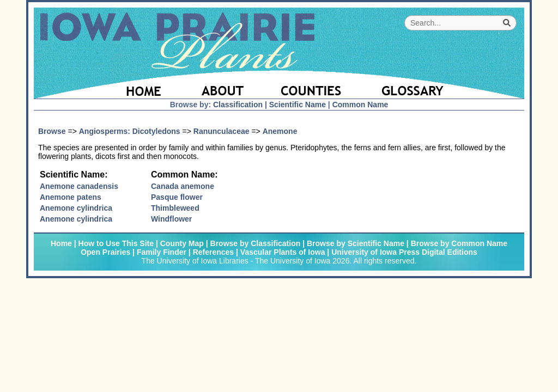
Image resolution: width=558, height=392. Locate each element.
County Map (182, 243)
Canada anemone (183, 186)
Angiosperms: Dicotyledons (130, 131)
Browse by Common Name (459, 243)
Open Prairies (105, 252)
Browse (52, 131)
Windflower (171, 219)
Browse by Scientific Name (356, 243)
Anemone (280, 131)
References (214, 252)
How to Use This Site (116, 243)
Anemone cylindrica (76, 208)
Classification (238, 105)
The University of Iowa (293, 261)
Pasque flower (177, 197)
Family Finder (162, 252)
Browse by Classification (256, 243)
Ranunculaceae (222, 131)
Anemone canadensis (79, 186)
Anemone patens (71, 197)
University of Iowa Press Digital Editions (404, 252)
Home (61, 243)
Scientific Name (298, 105)
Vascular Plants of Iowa (283, 252)
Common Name (360, 105)
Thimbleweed (175, 208)
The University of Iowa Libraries (195, 261)
